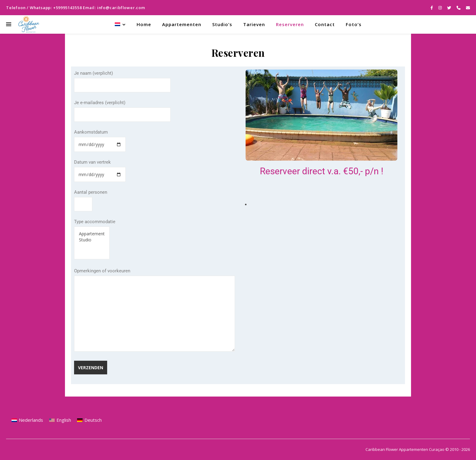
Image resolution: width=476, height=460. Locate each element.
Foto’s (354, 24)
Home (144, 24)
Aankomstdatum (100, 138)
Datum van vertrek (100, 168)
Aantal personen (91, 198)
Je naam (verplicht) (122, 79)
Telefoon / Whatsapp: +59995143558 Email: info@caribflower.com (76, 8)
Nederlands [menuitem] (31, 420)
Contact (325, 24)
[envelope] (468, 8)
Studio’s (222, 24)
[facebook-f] (432, 8)
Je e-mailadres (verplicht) (122, 109)
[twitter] (450, 8)
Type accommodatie (95, 239)
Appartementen (182, 24)
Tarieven (254, 24)
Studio (92, 240)
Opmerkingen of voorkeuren (155, 310)
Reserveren (290, 24)
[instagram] (440, 8)
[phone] (459, 8)
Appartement (92, 234)
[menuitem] (123, 24)
